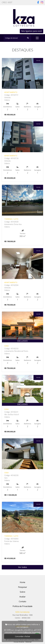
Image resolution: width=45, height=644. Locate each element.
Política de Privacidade (32, 632)
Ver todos (22, 567)
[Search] (17, 38)
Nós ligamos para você (31, 31)
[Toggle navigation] (37, 38)
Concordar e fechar (22, 636)
